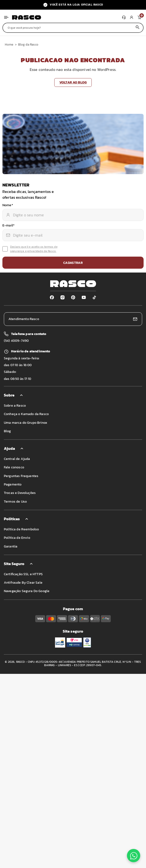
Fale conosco (14, 467)
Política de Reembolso (21, 529)
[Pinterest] (73, 297)
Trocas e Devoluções (20, 493)
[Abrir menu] (6, 17)
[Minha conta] (132, 17)
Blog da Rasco (28, 45)
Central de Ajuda (17, 459)
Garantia (11, 546)
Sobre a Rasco (15, 406)
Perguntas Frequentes (21, 476)
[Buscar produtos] (67, 28)
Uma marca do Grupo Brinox (26, 423)
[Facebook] (52, 297)
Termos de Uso (15, 502)
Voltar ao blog (73, 82)
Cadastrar (73, 263)
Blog (7, 431)
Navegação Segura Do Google (27, 591)
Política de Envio (17, 538)
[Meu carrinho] (139, 17)
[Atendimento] (124, 17)
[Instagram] (63, 297)
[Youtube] (84, 297)
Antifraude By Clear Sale (23, 583)
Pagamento (13, 484)
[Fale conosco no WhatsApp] (134, 856)
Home (9, 45)
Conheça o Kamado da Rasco (26, 414)
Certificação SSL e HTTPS (23, 574)
